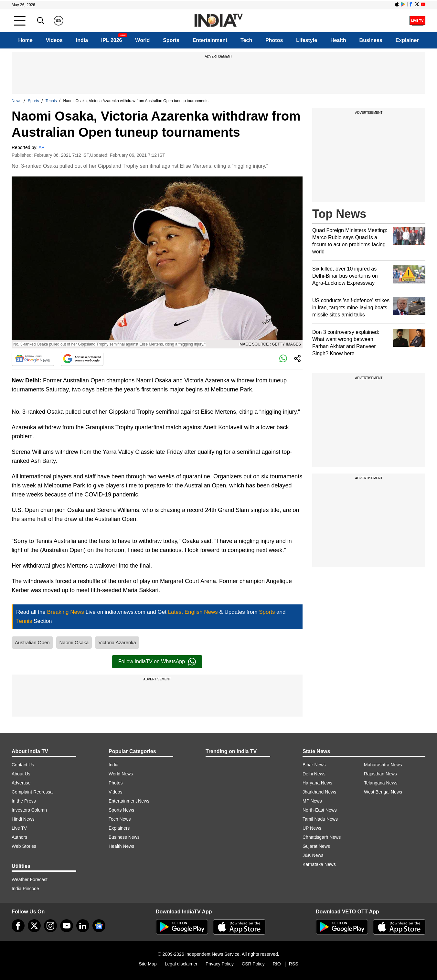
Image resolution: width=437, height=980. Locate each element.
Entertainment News (129, 801)
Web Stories (24, 846)
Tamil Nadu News (320, 819)
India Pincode (25, 889)
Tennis (51, 101)
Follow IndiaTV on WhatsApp (157, 662)
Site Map (148, 964)
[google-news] (99, 926)
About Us (21, 774)
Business (371, 40)
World (142, 40)
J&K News (313, 855)
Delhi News (314, 774)
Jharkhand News (319, 792)
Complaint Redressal (33, 792)
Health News (121, 846)
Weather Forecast (30, 879)
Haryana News (317, 783)
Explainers (119, 828)
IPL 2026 (112, 40)
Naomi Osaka (74, 642)
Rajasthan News (380, 774)
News (16, 101)
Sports (171, 40)
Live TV (19, 828)
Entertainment (210, 40)
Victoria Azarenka (117, 642)
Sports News (121, 810)
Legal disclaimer (181, 964)
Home (25, 40)
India (82, 40)
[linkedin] (83, 926)
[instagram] (50, 926)
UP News (312, 828)
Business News (124, 837)
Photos (274, 40)
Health (338, 40)
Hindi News (23, 819)
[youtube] (67, 926)
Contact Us (23, 765)
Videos (54, 40)
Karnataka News (319, 864)
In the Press (24, 801)
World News (121, 774)
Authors (19, 837)
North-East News (320, 810)
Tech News (120, 819)
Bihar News (314, 765)
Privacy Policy (220, 964)
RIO (277, 964)
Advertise (21, 783)
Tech (246, 40)
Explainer (407, 40)
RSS (294, 964)
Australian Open (32, 642)
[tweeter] (34, 926)
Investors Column (29, 810)
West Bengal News (383, 792)
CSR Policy (253, 964)
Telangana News (381, 783)
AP (42, 147)
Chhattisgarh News (322, 837)
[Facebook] (18, 926)
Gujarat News (316, 846)
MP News (312, 801)
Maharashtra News (383, 765)
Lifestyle (307, 40)
